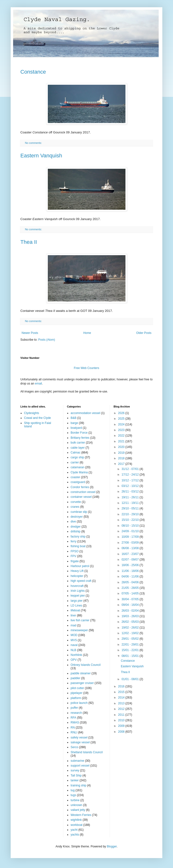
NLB (73, 650)
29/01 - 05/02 (131, 639)
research (76, 713)
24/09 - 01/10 (131, 531)
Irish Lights (78, 591)
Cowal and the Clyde (37, 418)
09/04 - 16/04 (131, 605)
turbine (75, 800)
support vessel (80, 766)
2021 (122, 441)
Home (87, 333)
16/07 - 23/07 (131, 554)
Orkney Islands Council (86, 665)
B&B (74, 418)
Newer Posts (30, 333)
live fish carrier (80, 620)
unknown (76, 805)
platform (76, 698)
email (38, 384)
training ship (78, 785)
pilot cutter (77, 688)
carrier (75, 462)
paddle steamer (81, 673)
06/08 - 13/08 (131, 548)
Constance (33, 72)
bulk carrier (78, 443)
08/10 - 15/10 (131, 526)
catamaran (78, 467)
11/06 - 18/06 (131, 571)
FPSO (75, 551)
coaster (75, 477)
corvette (76, 502)
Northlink (76, 655)
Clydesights (32, 413)
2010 (122, 720)
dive (73, 522)
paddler (75, 678)
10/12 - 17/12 (131, 480)
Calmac (76, 453)
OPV (74, 660)
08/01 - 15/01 (131, 656)
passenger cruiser (82, 683)
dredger (76, 527)
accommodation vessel (85, 413)
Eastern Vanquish (41, 156)
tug (73, 790)
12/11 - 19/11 (131, 503)
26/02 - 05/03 (131, 622)
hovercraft (77, 586)
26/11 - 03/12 (131, 492)
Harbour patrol (80, 566)
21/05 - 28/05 (131, 588)
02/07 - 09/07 (131, 560)
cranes (75, 507)
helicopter (77, 576)
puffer (74, 708)
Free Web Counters (86, 368)
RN (73, 728)
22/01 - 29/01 (131, 645)
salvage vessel (80, 742)
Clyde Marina (79, 472)
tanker (75, 780)
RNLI (74, 732)
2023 (122, 430)
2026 (122, 413)
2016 (122, 686)
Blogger (112, 846)
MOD (74, 635)
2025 (122, 419)
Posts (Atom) (46, 340)
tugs (73, 795)
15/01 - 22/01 (131, 650)
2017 (122, 464)
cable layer (78, 448)
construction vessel (83, 492)
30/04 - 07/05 (131, 599)
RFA (73, 718)
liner (73, 615)
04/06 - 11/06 (131, 576)
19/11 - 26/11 (131, 497)
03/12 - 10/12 (131, 486)
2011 (122, 715)
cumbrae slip (79, 512)
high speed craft (81, 581)
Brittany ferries (80, 438)
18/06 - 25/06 (131, 565)
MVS (74, 640)
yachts (75, 835)
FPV (73, 556)
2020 (122, 447)
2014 (122, 698)
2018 (122, 458)
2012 (122, 709)
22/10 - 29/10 (131, 514)
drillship (76, 531)
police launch (79, 703)
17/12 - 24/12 (131, 475)
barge (74, 423)
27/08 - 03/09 (131, 543)
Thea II (29, 242)
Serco (74, 747)
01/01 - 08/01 (131, 679)
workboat (77, 825)
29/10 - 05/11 (131, 508)
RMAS (75, 722)
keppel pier (78, 596)
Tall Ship (76, 776)
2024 (122, 424)
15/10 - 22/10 (131, 520)
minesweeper (79, 630)
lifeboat (75, 610)
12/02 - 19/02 (131, 633)
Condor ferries (80, 487)
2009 (122, 726)
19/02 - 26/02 (131, 628)
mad (73, 625)
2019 (122, 453)
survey (75, 770)
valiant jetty (78, 810)
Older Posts (144, 333)
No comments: (34, 143)
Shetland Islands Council (87, 752)
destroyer (77, 517)
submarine (77, 761)
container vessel (81, 497)
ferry (74, 541)
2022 (122, 436)
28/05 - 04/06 (131, 582)
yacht (74, 830)
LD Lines (76, 606)
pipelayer (77, 693)
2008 (122, 732)
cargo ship (77, 457)
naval (74, 645)
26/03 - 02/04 (131, 611)
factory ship (78, 537)
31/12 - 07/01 (131, 469)
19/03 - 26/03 (131, 616)
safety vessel (79, 737)
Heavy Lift (77, 571)
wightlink (76, 820)
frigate (75, 561)
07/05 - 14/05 (131, 593)
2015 (122, 692)
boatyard (76, 428)
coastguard (78, 482)
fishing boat (78, 546)
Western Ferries (81, 815)
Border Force (79, 433)
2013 (122, 703)
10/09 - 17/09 (131, 537)
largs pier (77, 601)
